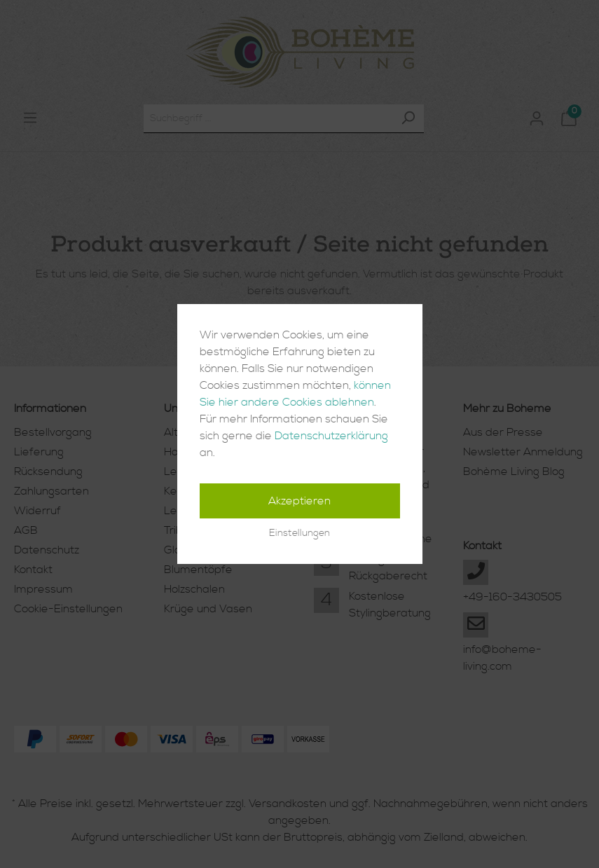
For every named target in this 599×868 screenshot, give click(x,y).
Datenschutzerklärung (331, 436)
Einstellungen (299, 533)
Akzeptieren (299, 501)
